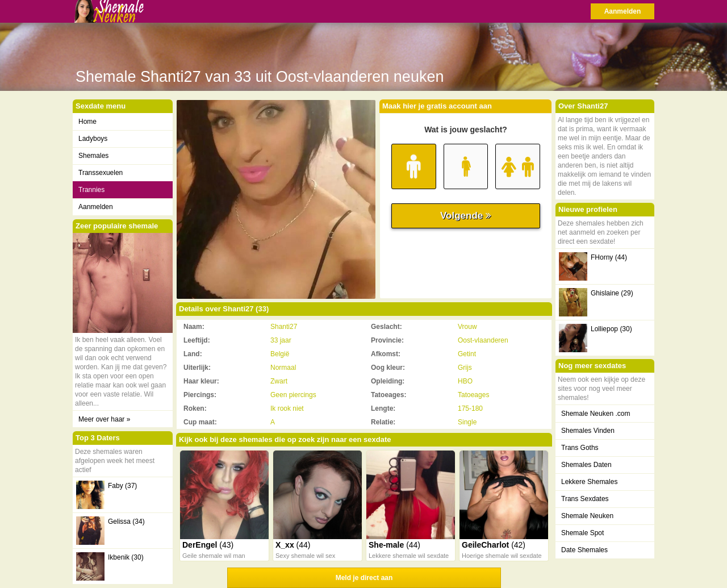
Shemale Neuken (587, 516)
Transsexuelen (101, 173)
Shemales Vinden (588, 431)
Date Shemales (584, 550)
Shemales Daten (586, 465)
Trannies (91, 190)
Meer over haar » (104, 419)
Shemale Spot (582, 533)
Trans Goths (580, 448)
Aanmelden (623, 11)
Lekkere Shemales (589, 482)
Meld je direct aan (364, 578)
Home (87, 122)
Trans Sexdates (585, 499)
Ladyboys (93, 139)
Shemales (93, 156)
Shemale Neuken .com (596, 414)
